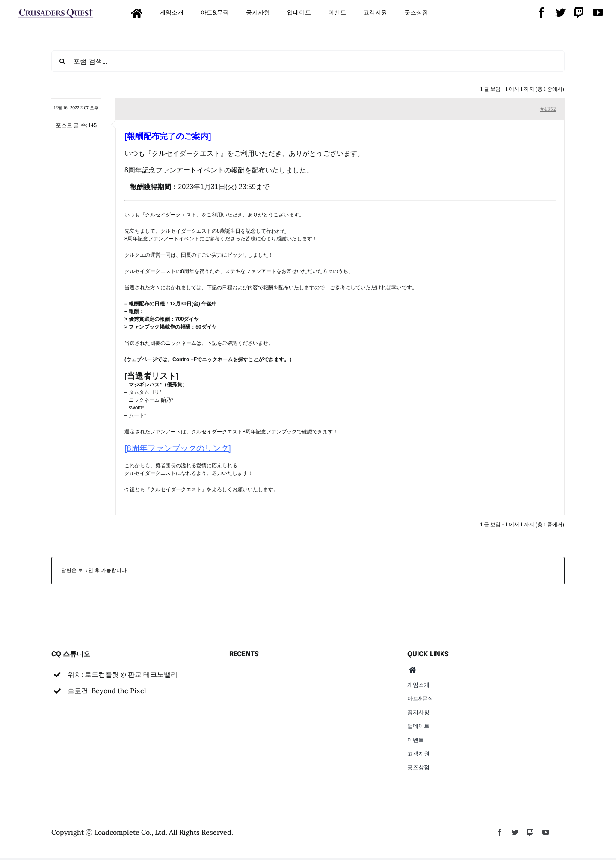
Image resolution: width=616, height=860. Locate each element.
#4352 (548, 109)
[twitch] (579, 12)
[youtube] (598, 12)
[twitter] (560, 12)
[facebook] (542, 12)
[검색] (62, 61)
